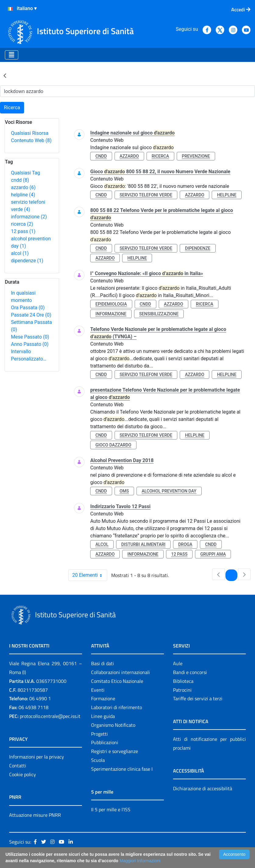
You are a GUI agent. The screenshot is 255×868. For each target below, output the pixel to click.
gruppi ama (213, 554)
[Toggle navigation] (12, 55)
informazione (29, 217)
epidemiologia (111, 304)
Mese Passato (30, 337)
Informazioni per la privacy (37, 757)
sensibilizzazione (159, 314)
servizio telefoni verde (146, 195)
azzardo (23, 187)
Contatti (18, 766)
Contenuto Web (31, 140)
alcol (20, 253)
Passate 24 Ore (31, 315)
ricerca (22, 224)
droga (185, 544)
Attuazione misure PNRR (35, 815)
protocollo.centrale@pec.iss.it (50, 716)
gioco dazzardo (113, 445)
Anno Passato (30, 344)
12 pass (23, 231)
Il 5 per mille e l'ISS (111, 809)
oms (124, 491)
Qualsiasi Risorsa (30, 133)
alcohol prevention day (169, 491)
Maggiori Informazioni (140, 861)
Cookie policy (23, 774)
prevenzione (196, 156)
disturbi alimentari (143, 544)
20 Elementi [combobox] (90, 575)
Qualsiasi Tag (25, 173)
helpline (23, 195)
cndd (20, 180)
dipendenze (27, 261)
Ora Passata (28, 308)
